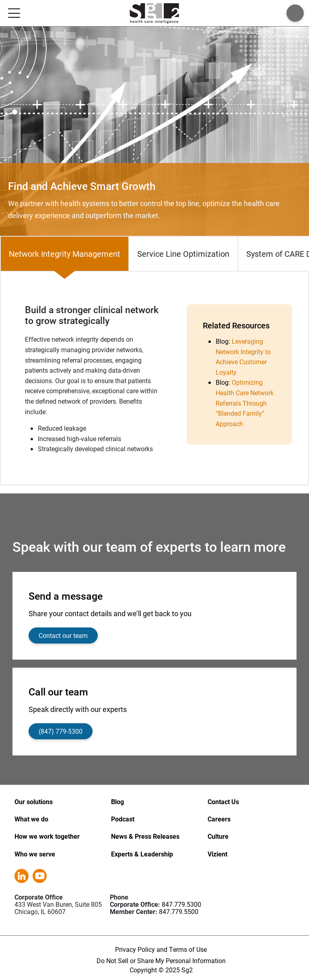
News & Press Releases (145, 836)
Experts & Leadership (142, 854)
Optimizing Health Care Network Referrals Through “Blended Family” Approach (245, 403)
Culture (218, 836)
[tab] (65, 254)
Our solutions (34, 802)
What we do (31, 819)
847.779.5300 (181, 904)
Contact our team (63, 635)
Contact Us (223, 802)
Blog (117, 802)
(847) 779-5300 (61, 731)
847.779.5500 (179, 911)
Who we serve (35, 854)
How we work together (47, 836)
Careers (219, 819)
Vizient (217, 854)
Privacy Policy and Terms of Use (161, 949)
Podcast (123, 819)
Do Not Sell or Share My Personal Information (161, 960)
